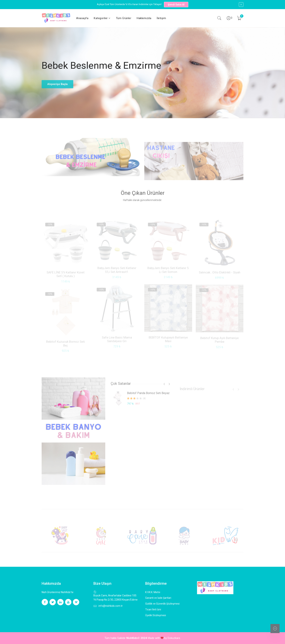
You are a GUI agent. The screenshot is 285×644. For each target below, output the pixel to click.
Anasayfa (82, 18)
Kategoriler (102, 18)
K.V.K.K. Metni (153, 592)
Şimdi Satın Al (176, 5)
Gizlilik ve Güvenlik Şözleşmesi (162, 604)
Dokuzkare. (174, 638)
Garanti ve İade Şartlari (158, 598)
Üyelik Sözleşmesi (156, 615)
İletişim (161, 18)
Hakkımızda (144, 18)
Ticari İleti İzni (153, 609)
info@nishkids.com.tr (111, 606)
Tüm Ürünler (124, 18)
